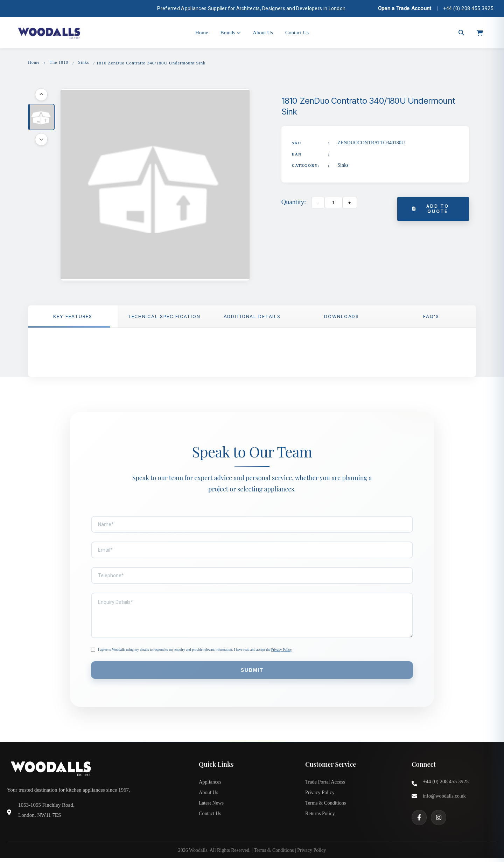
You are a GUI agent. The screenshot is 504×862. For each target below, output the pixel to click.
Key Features (73, 318)
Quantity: (294, 203)
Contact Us (297, 33)
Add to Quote (431, 210)
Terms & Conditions (327, 808)
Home (202, 33)
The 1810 (60, 63)
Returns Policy (321, 820)
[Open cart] (480, 33)
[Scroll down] (41, 140)
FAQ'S (431, 318)
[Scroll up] (41, 95)
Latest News (212, 808)
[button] (41, 118)
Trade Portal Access (326, 785)
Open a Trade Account (405, 8)
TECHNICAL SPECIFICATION (165, 318)
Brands (231, 33)
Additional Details (252, 318)
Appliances (211, 785)
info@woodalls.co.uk (445, 799)
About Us (263, 33)
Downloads (342, 318)
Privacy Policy (281, 651)
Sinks (86, 63)
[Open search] (461, 33)
